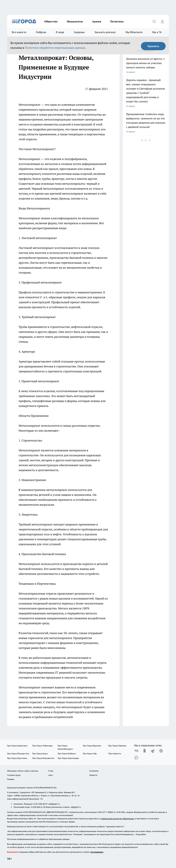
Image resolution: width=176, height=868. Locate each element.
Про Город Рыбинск (67, 754)
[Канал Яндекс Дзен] (161, 751)
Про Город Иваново (117, 746)
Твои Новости (115, 754)
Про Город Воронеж (92, 746)
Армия (97, 21)
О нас (51, 771)
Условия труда (14, 775)
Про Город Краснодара (68, 758)
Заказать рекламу (105, 32)
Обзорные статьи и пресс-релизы (23, 771)
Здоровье (79, 32)
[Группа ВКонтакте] (136, 751)
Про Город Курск (40, 754)
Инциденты (75, 21)
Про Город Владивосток (43, 758)
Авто (50, 775)
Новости (93, 775)
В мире (60, 32)
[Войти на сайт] (162, 21)
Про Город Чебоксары (42, 746)
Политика (117, 21)
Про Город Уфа (90, 754)
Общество (51, 21)
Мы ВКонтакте (134, 32)
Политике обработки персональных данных (55, 48)
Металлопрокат (29, 105)
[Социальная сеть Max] (136, 757)
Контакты (94, 771)
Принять (153, 46)
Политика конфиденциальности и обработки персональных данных (38, 839)
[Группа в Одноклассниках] (145, 751)
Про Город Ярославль (17, 758)
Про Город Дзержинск (17, 746)
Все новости (19, 32)
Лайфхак (41, 32)
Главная (11, 779)
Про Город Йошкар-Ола (18, 754)
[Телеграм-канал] (153, 751)
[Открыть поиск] (154, 21)
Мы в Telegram (161, 32)
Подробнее (141, 834)
